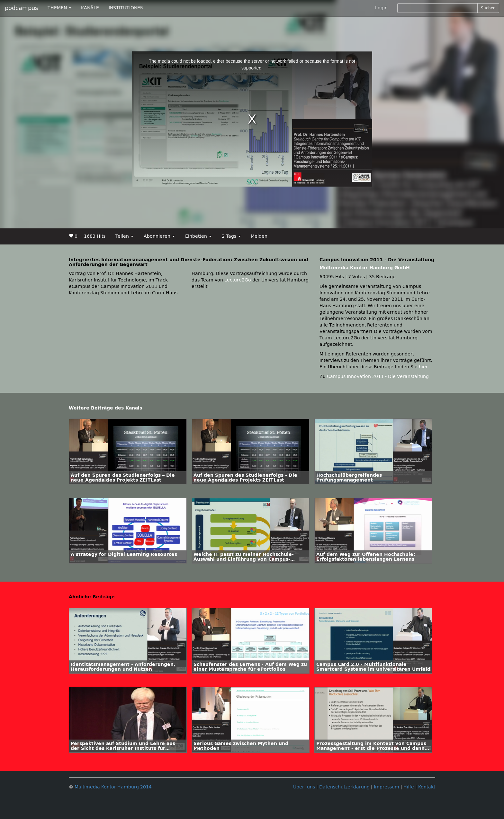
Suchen (488, 8)
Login (381, 8)
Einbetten (198, 236)
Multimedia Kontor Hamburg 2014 (113, 787)
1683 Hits (95, 236)
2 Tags (231, 236)
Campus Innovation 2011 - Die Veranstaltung (378, 377)
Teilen (124, 236)
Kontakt (427, 787)
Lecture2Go (238, 280)
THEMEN (59, 8)
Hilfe (409, 787)
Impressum (387, 787)
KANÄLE (90, 8)
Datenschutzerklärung (344, 787)
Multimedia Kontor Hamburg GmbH (365, 268)
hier (423, 367)
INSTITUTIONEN (126, 8)
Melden (259, 236)
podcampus (21, 8)
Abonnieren (159, 236)
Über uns (304, 787)
